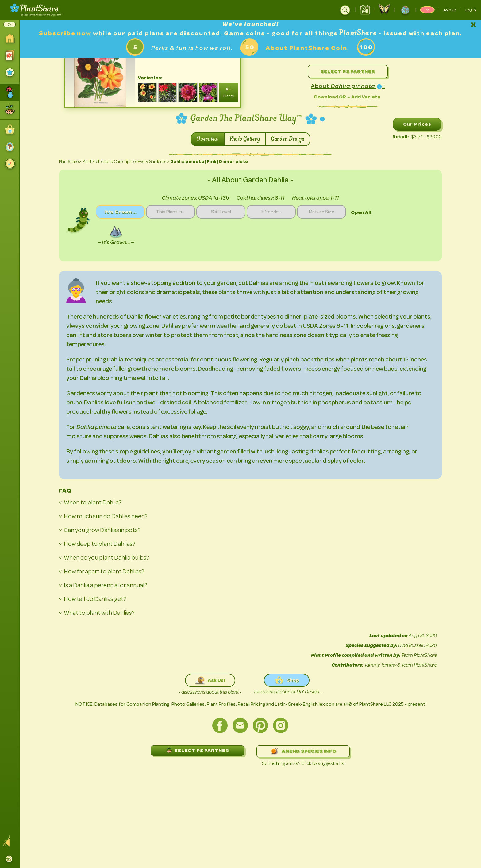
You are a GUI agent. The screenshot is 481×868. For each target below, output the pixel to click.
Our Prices (417, 124)
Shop (287, 680)
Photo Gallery (245, 139)
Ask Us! (210, 680)
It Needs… (271, 212)
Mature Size (322, 212)
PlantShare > (70, 161)
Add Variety (366, 97)
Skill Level (221, 212)
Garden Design (288, 139)
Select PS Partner (348, 71)
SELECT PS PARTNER (198, 750)
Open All (361, 212)
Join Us (450, 10)
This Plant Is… (171, 212)
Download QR (330, 97)
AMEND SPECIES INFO (303, 751)
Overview (208, 139)
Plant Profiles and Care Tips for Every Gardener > (126, 161)
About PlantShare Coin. (308, 48)
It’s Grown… (120, 212)
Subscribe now (66, 33)
